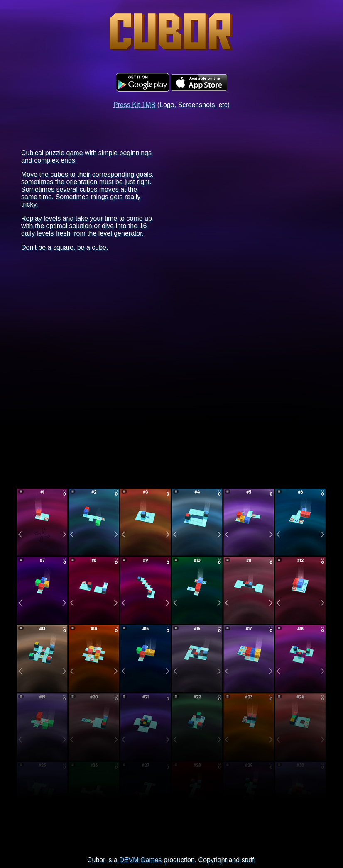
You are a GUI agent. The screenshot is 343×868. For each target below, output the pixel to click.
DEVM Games (140, 860)
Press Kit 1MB (134, 105)
